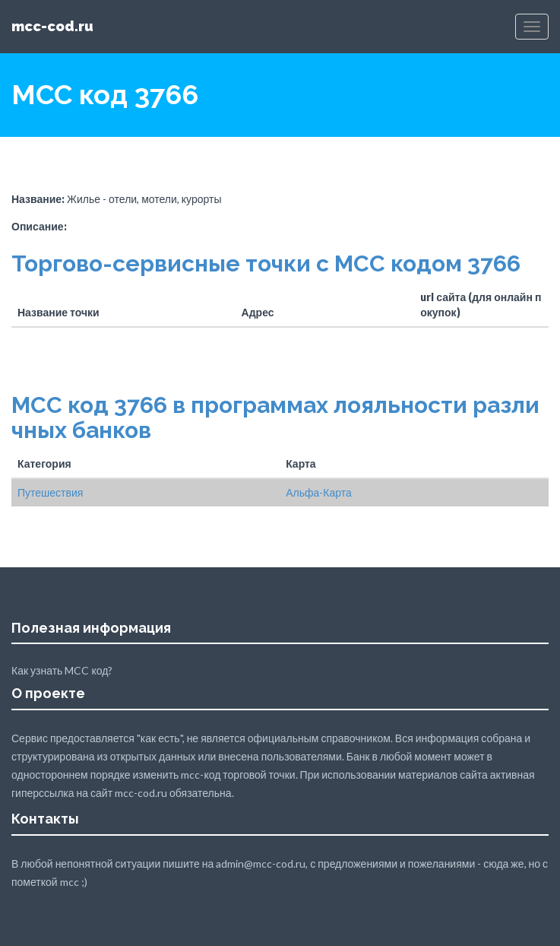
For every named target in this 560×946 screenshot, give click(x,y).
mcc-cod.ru (52, 26)
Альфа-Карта (319, 492)
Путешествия (50, 492)
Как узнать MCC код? (62, 670)
